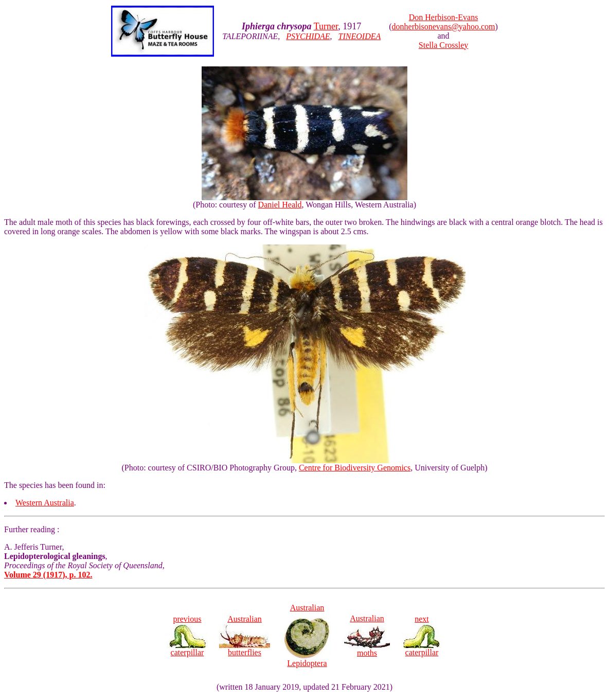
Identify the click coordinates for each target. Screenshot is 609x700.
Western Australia (45, 503)
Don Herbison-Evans (444, 17)
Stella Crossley (443, 45)
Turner (326, 26)
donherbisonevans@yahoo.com (444, 27)
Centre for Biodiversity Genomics (355, 468)
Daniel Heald (280, 205)
